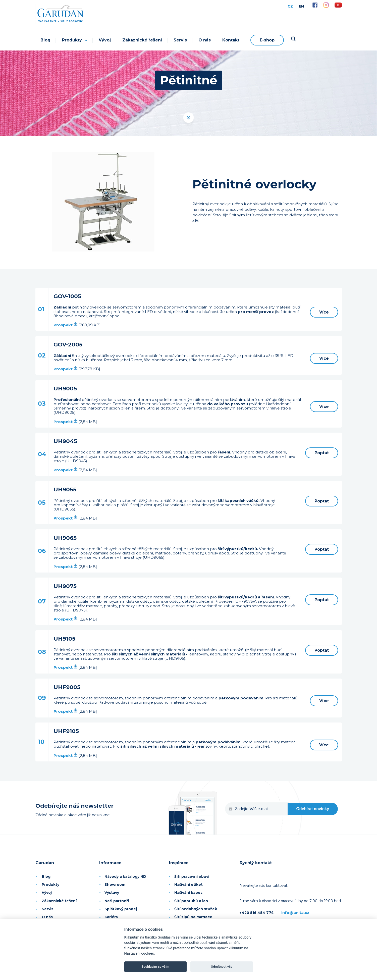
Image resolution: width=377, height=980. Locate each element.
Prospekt (66, 325)
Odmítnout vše (222, 967)
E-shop (267, 40)
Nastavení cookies (139, 953)
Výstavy (112, 893)
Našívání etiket (188, 885)
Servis (180, 40)
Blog (45, 40)
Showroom (115, 885)
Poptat (322, 453)
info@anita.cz (295, 913)
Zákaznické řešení (142, 40)
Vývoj (105, 40)
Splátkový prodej (121, 909)
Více (324, 312)
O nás (205, 40)
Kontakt (231, 40)
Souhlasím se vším (155, 967)
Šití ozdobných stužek (196, 909)
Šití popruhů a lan (191, 901)
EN (301, 6)
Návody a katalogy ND (125, 876)
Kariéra (111, 917)
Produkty (75, 40)
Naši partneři (117, 901)
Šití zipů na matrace (193, 917)
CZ (290, 6)
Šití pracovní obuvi (192, 876)
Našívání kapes (188, 893)
